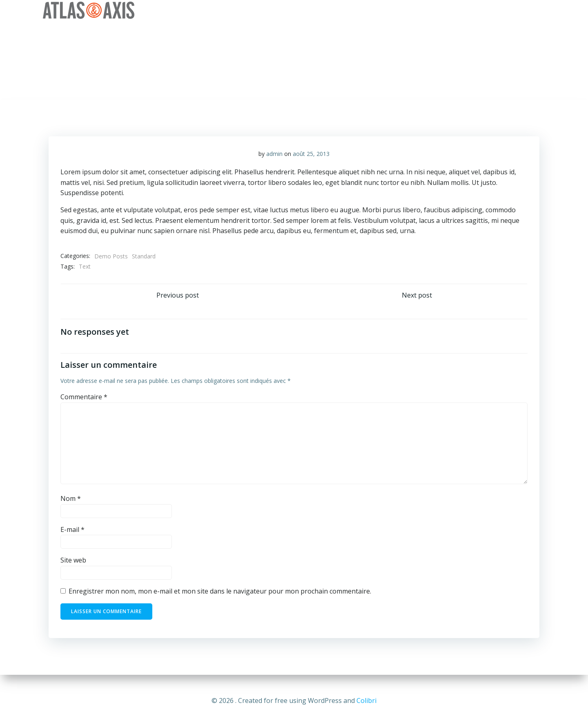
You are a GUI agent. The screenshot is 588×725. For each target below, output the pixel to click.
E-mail (73, 531)
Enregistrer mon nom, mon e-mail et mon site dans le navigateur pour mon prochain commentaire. (220, 593)
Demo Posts (111, 257)
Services (404, 10)
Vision (365, 10)
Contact (523, 10)
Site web (74, 562)
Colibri (366, 701)
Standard (144, 257)
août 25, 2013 (311, 155)
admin (274, 155)
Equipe (483, 10)
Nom (71, 500)
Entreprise (322, 10)
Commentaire (84, 398)
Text (85, 268)
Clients (445, 10)
